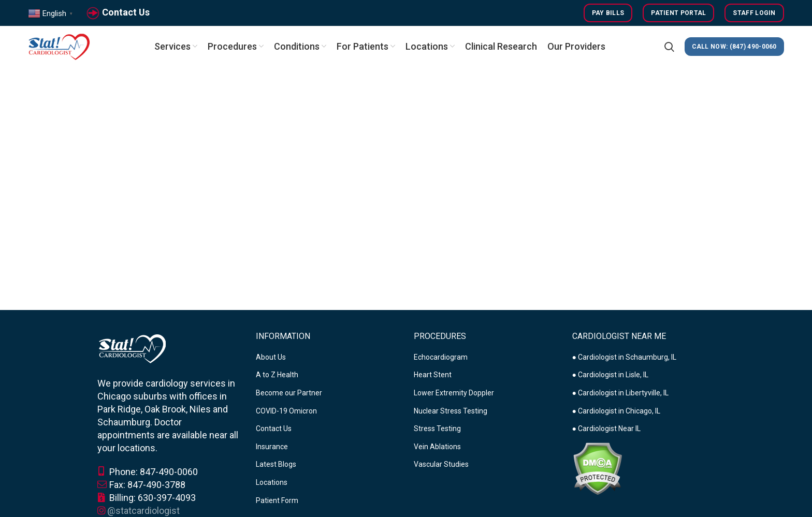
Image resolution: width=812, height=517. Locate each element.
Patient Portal (678, 13)
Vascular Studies (441, 464)
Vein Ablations (437, 447)
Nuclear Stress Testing (451, 411)
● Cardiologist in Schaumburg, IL (624, 357)
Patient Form (277, 500)
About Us (271, 357)
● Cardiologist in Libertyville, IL (620, 393)
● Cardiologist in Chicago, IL (616, 411)
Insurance (272, 447)
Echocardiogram (441, 357)
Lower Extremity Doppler (454, 393)
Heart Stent (433, 375)
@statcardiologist (143, 511)
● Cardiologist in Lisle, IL (610, 375)
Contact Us (126, 12)
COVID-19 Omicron (286, 411)
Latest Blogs (276, 464)
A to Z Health (277, 375)
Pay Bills (608, 13)
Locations (272, 482)
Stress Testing (437, 429)
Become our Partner (289, 393)
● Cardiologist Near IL (606, 429)
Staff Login (754, 13)
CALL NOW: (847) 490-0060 (734, 47)
